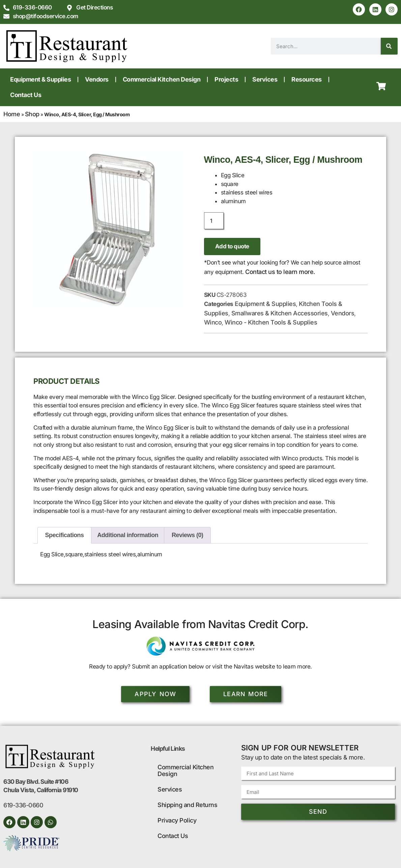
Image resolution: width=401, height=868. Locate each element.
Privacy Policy (177, 820)
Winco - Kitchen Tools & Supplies (271, 322)
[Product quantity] (214, 221)
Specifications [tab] (65, 535)
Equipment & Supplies (40, 79)
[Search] (389, 46)
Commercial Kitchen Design (162, 79)
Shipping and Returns (187, 805)
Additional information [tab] (128, 535)
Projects (226, 79)
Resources (307, 79)
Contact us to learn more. (280, 272)
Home (12, 114)
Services (265, 79)
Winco (213, 322)
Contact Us (26, 95)
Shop (32, 114)
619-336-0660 (23, 805)
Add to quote (232, 246)
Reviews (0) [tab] (188, 535)
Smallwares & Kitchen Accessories (280, 313)
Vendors (97, 79)
